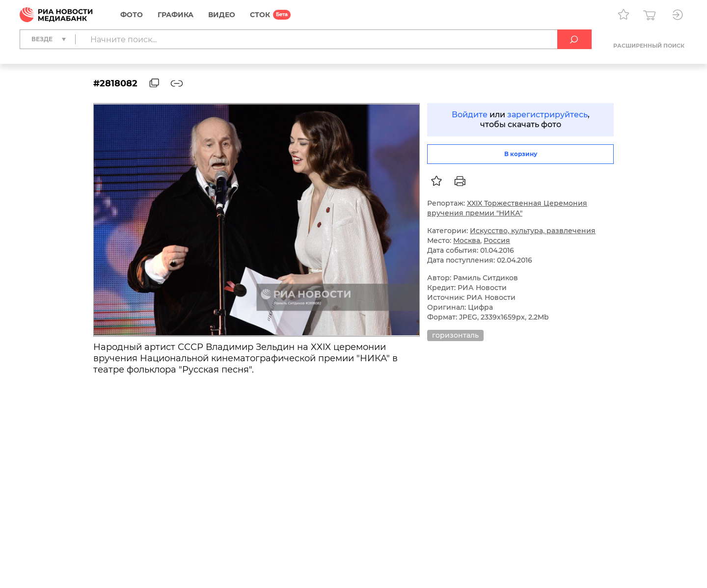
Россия (497, 241)
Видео (222, 15)
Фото (132, 15)
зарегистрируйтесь (547, 115)
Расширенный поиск (649, 46)
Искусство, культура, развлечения (533, 231)
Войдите (470, 115)
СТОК (260, 15)
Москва (467, 241)
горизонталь (455, 335)
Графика (176, 15)
